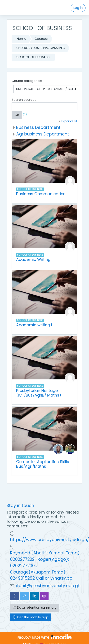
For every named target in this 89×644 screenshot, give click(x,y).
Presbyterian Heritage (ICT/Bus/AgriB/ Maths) (39, 393)
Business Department (38, 127)
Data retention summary (35, 608)
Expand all (69, 121)
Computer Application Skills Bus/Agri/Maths (43, 464)
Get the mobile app (31, 617)
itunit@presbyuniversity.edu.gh (48, 586)
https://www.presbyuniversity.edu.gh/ (50, 540)
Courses (41, 39)
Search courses (24, 100)
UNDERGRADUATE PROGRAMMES (41, 48)
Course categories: (27, 81)
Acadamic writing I (34, 325)
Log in (78, 8)
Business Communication (41, 194)
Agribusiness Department (43, 134)
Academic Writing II (35, 259)
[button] (26, 115)
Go (17, 115)
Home (21, 39)
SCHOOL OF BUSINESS (33, 57)
